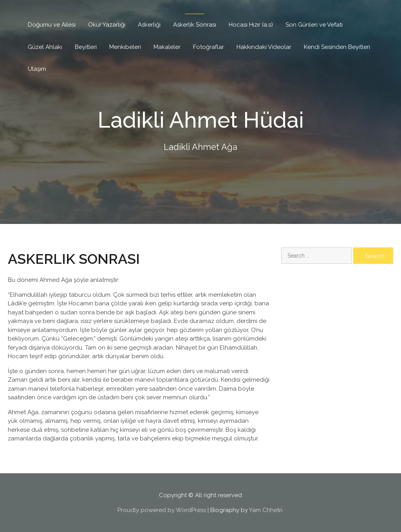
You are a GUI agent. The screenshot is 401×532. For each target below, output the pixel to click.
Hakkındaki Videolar (264, 47)
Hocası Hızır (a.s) (251, 25)
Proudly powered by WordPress (162, 510)
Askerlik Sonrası (195, 25)
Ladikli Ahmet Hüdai (201, 119)
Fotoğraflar (209, 47)
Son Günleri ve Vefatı (314, 25)
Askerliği (149, 25)
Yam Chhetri (266, 510)
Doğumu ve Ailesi (52, 25)
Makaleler (167, 47)
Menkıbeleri (125, 47)
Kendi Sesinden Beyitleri (337, 47)
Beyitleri (86, 47)
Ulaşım (37, 69)
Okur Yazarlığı (107, 25)
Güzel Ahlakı (45, 47)
